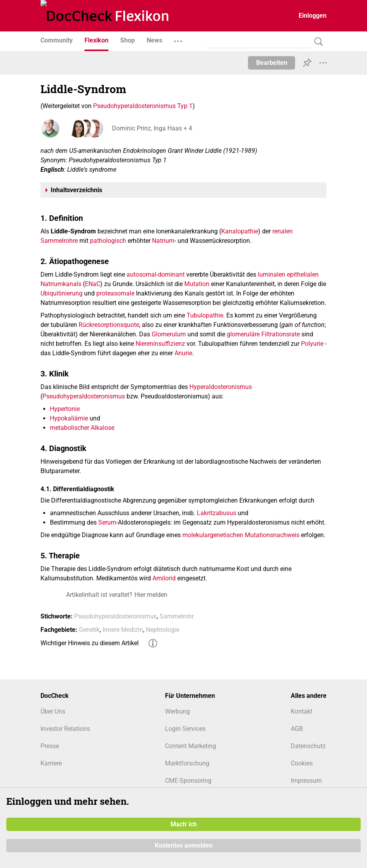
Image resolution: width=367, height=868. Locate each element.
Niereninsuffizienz (160, 344)
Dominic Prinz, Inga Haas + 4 (151, 128)
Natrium (163, 241)
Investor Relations (65, 729)
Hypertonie (65, 409)
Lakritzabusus (217, 513)
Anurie (183, 353)
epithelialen (303, 274)
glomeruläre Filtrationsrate (263, 334)
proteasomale (115, 293)
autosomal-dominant (156, 274)
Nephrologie (162, 630)
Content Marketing (191, 746)
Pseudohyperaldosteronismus (84, 396)
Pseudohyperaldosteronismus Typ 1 (143, 106)
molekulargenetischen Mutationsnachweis (241, 535)
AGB (297, 729)
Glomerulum (169, 334)
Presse (50, 746)
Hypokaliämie (69, 418)
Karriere (51, 763)
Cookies (302, 763)
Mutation (197, 284)
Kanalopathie (240, 231)
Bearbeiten (272, 63)
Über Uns (53, 711)
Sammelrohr (177, 616)
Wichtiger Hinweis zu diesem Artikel (90, 643)
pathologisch (108, 241)
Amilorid (164, 578)
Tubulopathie (205, 315)
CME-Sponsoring (188, 781)
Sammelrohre (59, 241)
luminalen (272, 274)
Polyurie (312, 344)
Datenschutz (308, 746)
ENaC (93, 284)
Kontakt (302, 711)
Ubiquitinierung (61, 293)
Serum (107, 522)
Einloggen (313, 16)
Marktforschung (187, 763)
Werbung (177, 711)
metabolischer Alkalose (82, 428)
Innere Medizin (123, 630)
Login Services (185, 729)
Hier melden (151, 595)
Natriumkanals (61, 284)
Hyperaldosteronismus (221, 387)
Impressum (306, 781)
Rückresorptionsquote (109, 325)
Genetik (89, 630)
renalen (283, 231)
